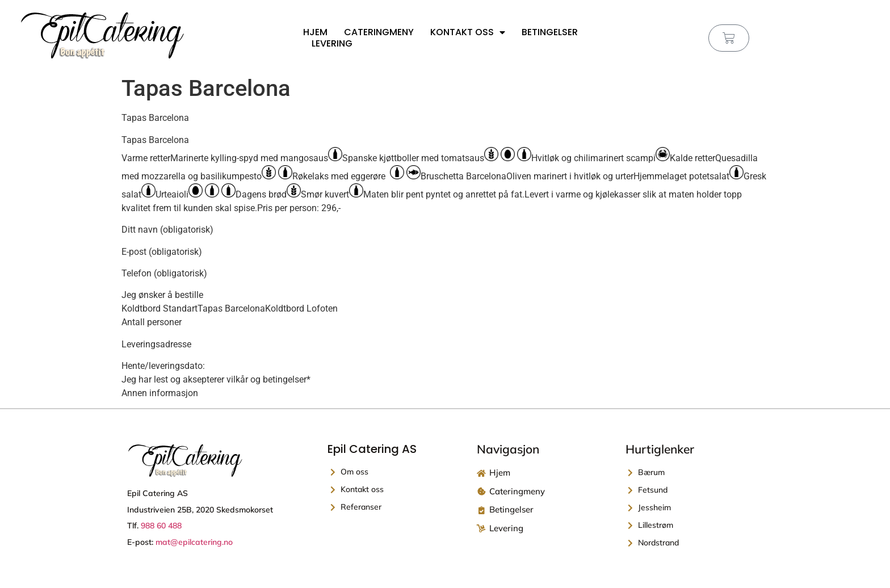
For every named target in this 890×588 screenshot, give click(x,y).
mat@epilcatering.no (194, 542)
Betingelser (550, 32)
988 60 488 (161, 526)
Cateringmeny (379, 32)
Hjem (315, 32)
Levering (332, 44)
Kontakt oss (468, 32)
